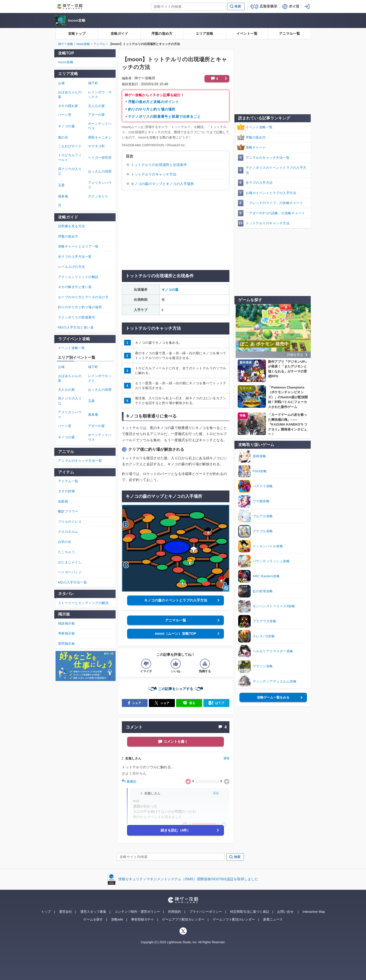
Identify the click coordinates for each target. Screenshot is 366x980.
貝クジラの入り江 (70, 171)
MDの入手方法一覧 (73, 582)
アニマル (99, 44)
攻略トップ (77, 33)
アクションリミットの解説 (78, 277)
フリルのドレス (70, 522)
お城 (61, 83)
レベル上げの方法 (72, 267)
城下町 (93, 83)
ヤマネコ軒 (97, 146)
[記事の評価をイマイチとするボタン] (146, 664)
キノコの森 (170, 290)
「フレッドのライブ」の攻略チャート (274, 203)
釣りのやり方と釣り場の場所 (152, 109)
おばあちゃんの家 (70, 95)
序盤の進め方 (162, 33)
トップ (46, 912)
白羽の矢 (65, 542)
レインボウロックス (100, 378)
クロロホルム (68, 532)
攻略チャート (256, 147)
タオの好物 (67, 491)
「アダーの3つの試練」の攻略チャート (275, 213)
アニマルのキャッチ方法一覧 (268, 158)
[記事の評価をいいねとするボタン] (176, 664)
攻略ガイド (119, 33)
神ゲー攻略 (66, 44)
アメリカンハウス (100, 185)
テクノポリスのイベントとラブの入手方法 (276, 170)
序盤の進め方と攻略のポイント (154, 102)
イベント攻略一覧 (259, 127)
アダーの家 (97, 115)
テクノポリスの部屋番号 (77, 317)
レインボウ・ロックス (100, 95)
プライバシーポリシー (206, 912)
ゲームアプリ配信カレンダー (183, 919)
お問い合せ (285, 912)
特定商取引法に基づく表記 (250, 912)
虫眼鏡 (63, 501)
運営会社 (66, 912)
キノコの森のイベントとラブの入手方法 (176, 600)
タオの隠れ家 (68, 106)
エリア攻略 (204, 33)
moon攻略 (77, 20)
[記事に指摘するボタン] (205, 664)
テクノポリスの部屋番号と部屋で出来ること (164, 116)
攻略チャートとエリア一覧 (78, 246)
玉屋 (61, 185)
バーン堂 (65, 115)
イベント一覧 (247, 33)
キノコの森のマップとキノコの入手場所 (162, 184)
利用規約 (175, 912)
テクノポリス (98, 196)
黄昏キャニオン (100, 137)
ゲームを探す (93, 919)
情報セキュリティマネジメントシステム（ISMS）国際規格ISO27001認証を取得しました (188, 879)
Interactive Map (314, 912)
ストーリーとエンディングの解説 (83, 603)
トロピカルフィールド (70, 158)
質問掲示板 (67, 644)
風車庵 (63, 196)
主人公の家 (97, 106)
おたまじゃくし (70, 562)
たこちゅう (67, 552)
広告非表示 (268, 6)
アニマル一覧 (289, 33)
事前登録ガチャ (142, 919)
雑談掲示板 (67, 623)
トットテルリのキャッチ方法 (154, 174)
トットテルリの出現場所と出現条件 (159, 165)
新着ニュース (273, 919)
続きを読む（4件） (176, 830)
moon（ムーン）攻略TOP (175, 633)
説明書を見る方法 (72, 226)
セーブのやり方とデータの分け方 (83, 297)
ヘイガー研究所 (100, 158)
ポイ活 (294, 6)
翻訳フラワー (68, 511)
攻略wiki (117, 919)
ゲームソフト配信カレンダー (234, 919)
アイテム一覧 (68, 481)
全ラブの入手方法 (259, 183)
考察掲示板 (67, 633)
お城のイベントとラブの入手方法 (271, 193)
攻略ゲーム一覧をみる (273, 697)
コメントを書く (176, 741)
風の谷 (63, 137)
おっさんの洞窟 (100, 171)
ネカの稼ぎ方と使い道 (75, 287)
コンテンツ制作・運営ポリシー (137, 912)
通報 (226, 758)
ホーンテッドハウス (100, 126)
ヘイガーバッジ (70, 572)
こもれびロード (70, 146)
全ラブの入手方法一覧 (75, 257)
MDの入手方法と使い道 (76, 327)
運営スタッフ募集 (93, 912)
